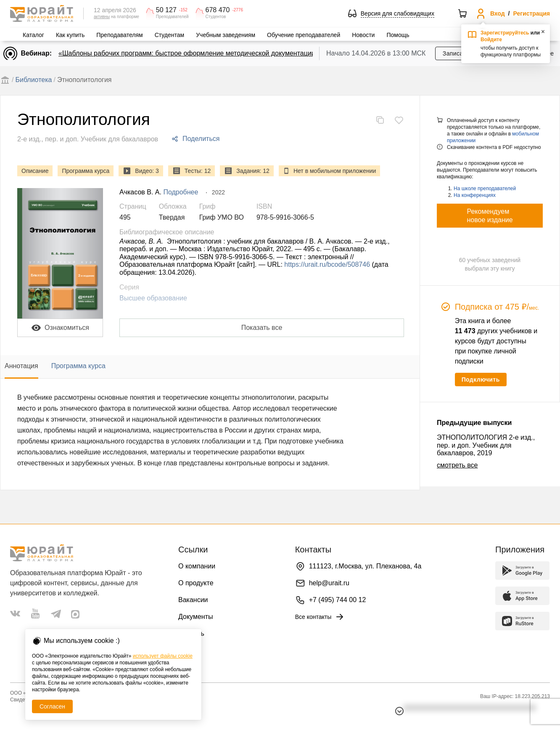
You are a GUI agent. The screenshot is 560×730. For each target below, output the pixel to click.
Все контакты (320, 617)
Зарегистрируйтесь (505, 33)
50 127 (166, 10)
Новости (363, 35)
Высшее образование (153, 298)
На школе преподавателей (485, 188)
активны (102, 17)
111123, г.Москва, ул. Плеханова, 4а (365, 566)
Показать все (262, 328)
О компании (197, 566)
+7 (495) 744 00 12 (338, 600)
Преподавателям (119, 35)
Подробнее (181, 192)
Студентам (170, 35)
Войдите (491, 40)
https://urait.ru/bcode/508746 (327, 264)
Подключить (481, 380)
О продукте (196, 583)
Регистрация (531, 13)
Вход (498, 13)
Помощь (398, 35)
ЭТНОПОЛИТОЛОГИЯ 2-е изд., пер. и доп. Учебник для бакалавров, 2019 (486, 445)
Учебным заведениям (226, 35)
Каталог (33, 35)
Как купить (70, 35)
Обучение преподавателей (304, 35)
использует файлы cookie (163, 656)
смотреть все (457, 465)
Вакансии (193, 600)
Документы (195, 617)
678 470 (218, 10)
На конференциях (475, 195)
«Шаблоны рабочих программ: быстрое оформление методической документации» (189, 53)
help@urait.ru (329, 583)
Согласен (52, 706)
